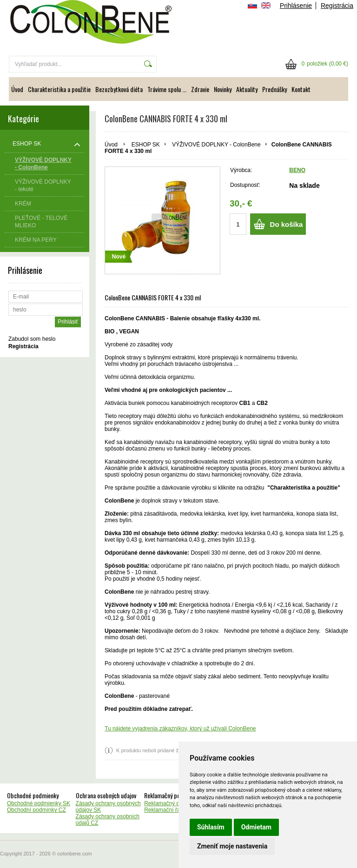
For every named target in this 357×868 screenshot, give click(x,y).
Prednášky (274, 89)
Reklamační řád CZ (168, 810)
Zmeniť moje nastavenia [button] (232, 846)
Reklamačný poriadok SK (175, 803)
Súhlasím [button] (211, 827)
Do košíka (287, 224)
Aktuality (247, 89)
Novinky (223, 89)
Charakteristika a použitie (59, 89)
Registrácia (337, 6)
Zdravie (200, 89)
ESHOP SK (146, 145)
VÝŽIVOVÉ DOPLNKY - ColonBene (216, 145)
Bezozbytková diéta (119, 89)
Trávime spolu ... (167, 89)
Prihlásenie (296, 6)
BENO (297, 170)
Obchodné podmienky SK (39, 803)
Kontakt (301, 89)
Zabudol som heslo (32, 339)
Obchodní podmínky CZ (36, 810)
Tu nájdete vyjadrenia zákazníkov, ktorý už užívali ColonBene (180, 729)
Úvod (17, 89)
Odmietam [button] (256, 827)
